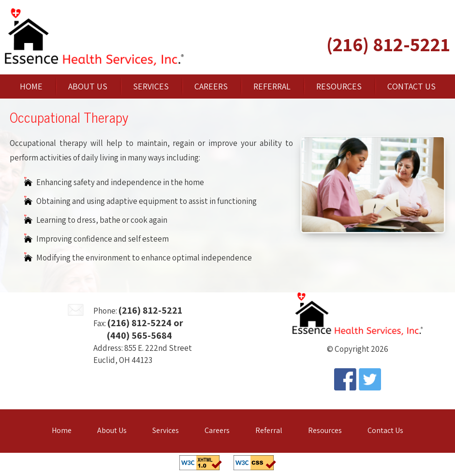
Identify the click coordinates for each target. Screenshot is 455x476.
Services (151, 86)
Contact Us (411, 86)
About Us (88, 86)
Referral (272, 86)
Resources (339, 86)
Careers (211, 86)
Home (31, 86)
